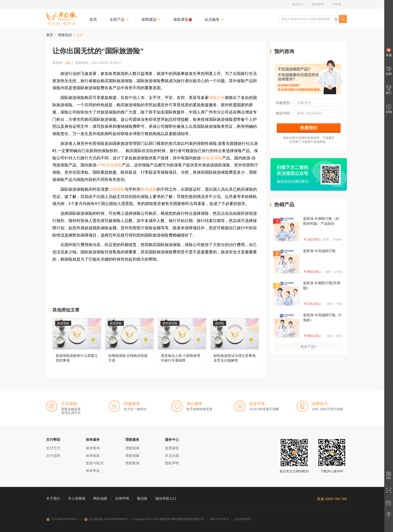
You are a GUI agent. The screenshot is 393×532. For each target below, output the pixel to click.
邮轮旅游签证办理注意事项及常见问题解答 (235, 345)
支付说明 (53, 456)
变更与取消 (94, 463)
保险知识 (65, 35)
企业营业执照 (243, 519)
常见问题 (172, 456)
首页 (93, 19)
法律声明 (122, 498)
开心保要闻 (77, 498)
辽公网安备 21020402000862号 (106, 519)
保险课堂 (183, 19)
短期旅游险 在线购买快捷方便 (129, 345)
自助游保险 (212, 158)
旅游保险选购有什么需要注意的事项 (77, 345)
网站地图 (100, 498)
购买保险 (149, 189)
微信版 (142, 498)
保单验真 (93, 456)
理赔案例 (132, 463)
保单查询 (93, 448)
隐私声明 (172, 463)
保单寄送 (93, 471)
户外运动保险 (110, 165)
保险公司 (217, 98)
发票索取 (172, 448)
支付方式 (53, 448)
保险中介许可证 (219, 519)
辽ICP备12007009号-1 (62, 519)
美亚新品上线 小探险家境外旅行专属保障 (182, 345)
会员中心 (298, 4)
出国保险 (117, 189)
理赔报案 (132, 456)
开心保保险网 (62, 19)
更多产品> (309, 347)
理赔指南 (132, 448)
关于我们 (53, 498)
